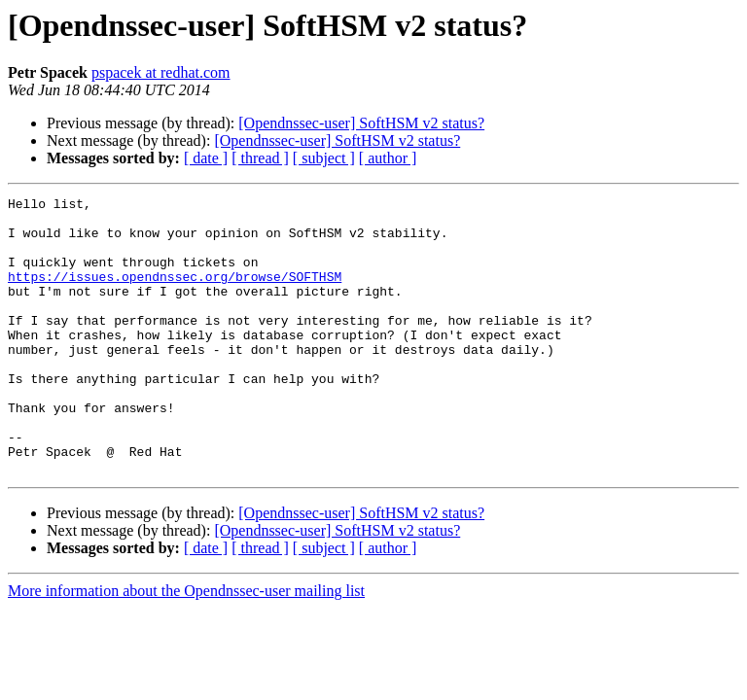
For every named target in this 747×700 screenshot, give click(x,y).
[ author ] (388, 158)
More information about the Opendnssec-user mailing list (186, 646)
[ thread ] (260, 158)
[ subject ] (324, 158)
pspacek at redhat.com (161, 72)
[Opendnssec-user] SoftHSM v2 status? (361, 123)
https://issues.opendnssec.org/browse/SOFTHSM (175, 294)
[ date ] (206, 158)
